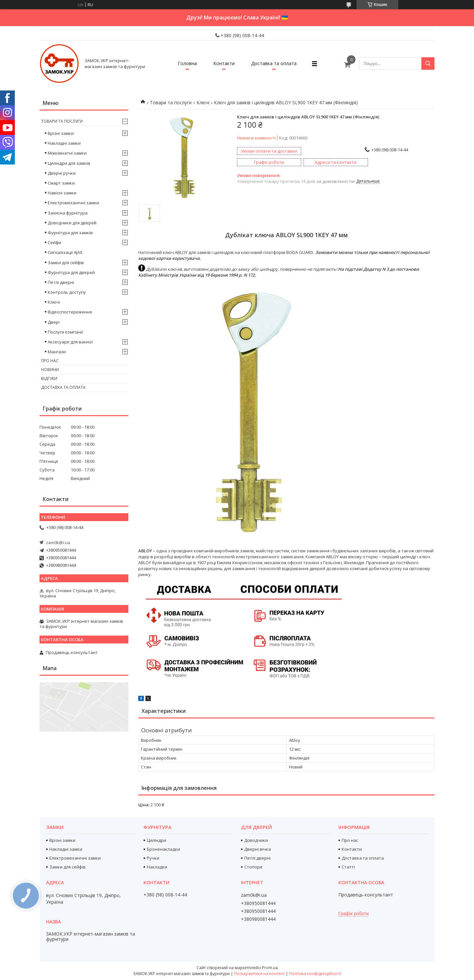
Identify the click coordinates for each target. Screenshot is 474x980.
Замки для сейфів (66, 263)
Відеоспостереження (70, 312)
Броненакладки (163, 849)
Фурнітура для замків (70, 233)
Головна (187, 63)
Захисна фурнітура (68, 213)
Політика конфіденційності (315, 974)
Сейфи (54, 242)
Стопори (253, 867)
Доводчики (256, 840)
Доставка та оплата (274, 63)
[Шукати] (428, 63)
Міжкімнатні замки (67, 153)
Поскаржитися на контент (259, 974)
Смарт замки (61, 183)
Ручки (153, 858)
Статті (348, 867)
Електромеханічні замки (73, 203)
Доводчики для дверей (72, 223)
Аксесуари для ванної (70, 342)
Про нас (50, 361)
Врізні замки (61, 133)
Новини (50, 370)
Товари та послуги (171, 102)
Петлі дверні (61, 282)
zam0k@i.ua (58, 542)
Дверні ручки (62, 173)
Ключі (203, 102)
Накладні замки (64, 143)
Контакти (224, 63)
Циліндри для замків (69, 163)
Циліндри (157, 840)
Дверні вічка (258, 849)
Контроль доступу (67, 292)
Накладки (157, 867)
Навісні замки (62, 193)
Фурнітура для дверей (71, 272)
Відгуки (49, 378)
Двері (54, 322)
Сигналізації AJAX (65, 252)
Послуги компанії (65, 332)
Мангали (57, 352)
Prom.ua (270, 968)
